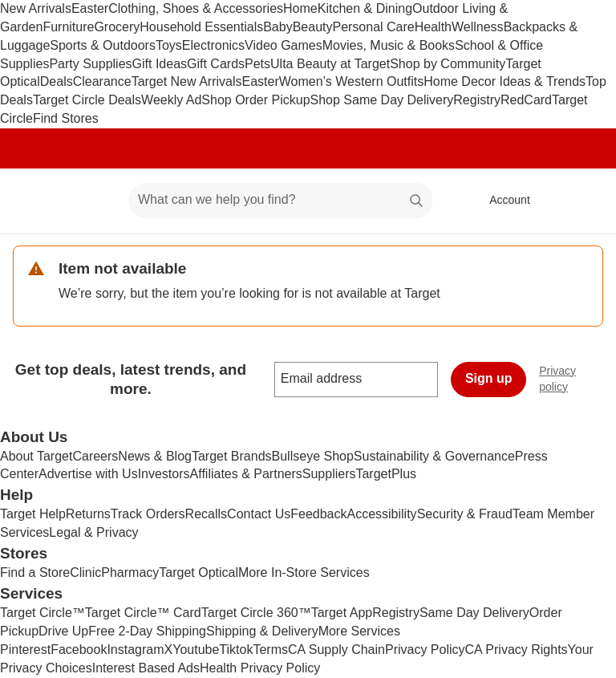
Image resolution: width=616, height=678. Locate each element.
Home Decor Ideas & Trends (505, 81)
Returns (88, 514)
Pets (257, 64)
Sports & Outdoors (103, 45)
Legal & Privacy (93, 532)
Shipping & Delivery (262, 631)
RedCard (526, 100)
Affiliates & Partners (246, 474)
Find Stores (66, 118)
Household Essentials (201, 27)
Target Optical (199, 572)
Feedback (318, 514)
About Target (36, 456)
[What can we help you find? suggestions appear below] (280, 201)
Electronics (213, 45)
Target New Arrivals (187, 81)
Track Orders (148, 514)
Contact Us (259, 514)
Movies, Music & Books (389, 45)
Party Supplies (90, 64)
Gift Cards (216, 64)
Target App (342, 613)
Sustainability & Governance (434, 456)
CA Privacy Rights (517, 650)
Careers (95, 456)
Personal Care (373, 27)
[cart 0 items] (582, 201)
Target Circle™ (43, 613)
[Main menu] (91, 201)
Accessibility (381, 514)
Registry (477, 100)
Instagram (135, 650)
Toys (169, 45)
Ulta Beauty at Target (330, 64)
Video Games (284, 45)
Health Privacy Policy (260, 668)
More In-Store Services (304, 572)
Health (433, 27)
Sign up (489, 378)
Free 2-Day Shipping (147, 631)
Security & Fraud (465, 514)
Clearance (102, 81)
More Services (359, 631)
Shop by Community (448, 64)
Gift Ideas (160, 64)
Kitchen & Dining (365, 8)
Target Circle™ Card (143, 613)
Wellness (478, 27)
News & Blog (155, 456)
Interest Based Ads (146, 668)
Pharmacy (130, 572)
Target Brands (232, 456)
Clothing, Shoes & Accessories (196, 8)
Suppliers (329, 474)
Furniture (68, 27)
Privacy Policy (425, 650)
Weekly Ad (171, 100)
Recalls (206, 514)
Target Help (33, 514)
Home (300, 8)
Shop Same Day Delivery (382, 100)
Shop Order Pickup (255, 100)
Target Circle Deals (87, 100)
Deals (57, 81)
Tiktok (236, 650)
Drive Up (63, 631)
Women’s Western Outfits (352, 81)
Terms (270, 650)
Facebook (79, 650)
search (417, 201)
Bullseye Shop (313, 456)
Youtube (196, 650)
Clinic (85, 572)
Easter (90, 8)
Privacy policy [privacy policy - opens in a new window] (577, 379)
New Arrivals (36, 8)
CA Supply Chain (336, 650)
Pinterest (25, 650)
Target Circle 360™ (256, 613)
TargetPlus (386, 474)
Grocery (117, 27)
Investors (164, 474)
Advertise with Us (88, 474)
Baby (278, 27)
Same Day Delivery (474, 613)
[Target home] (35, 201)
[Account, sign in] (502, 201)
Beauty (313, 27)
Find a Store (35, 572)
